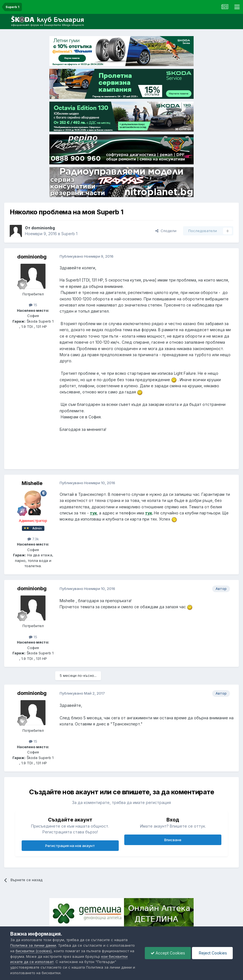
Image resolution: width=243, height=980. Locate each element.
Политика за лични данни (33, 945)
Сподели (166, 231)
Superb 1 (69, 234)
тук (93, 513)
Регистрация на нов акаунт (70, 846)
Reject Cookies (212, 953)
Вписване (173, 840)
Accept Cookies (168, 953)
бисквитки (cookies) (34, 951)
